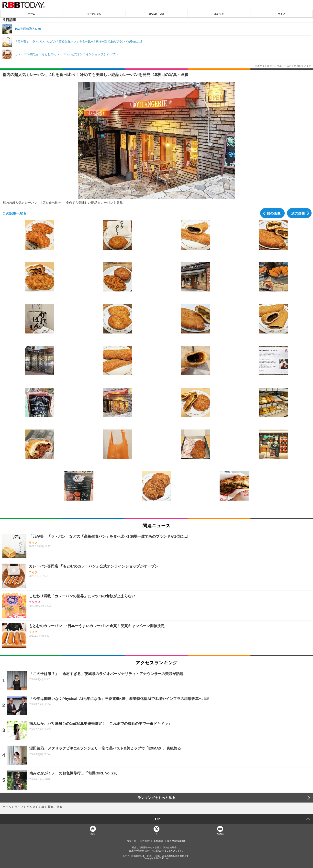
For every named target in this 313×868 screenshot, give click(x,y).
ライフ (281, 14)
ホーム (32, 14)
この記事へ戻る (14, 213)
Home (93, 834)
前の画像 (274, 213)
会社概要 (158, 841)
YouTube (220, 834)
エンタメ (219, 14)
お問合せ (131, 841)
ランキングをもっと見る (156, 798)
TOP (157, 819)
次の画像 (298, 213)
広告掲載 (145, 841)
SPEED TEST (156, 14)
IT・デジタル (94, 14)
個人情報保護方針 (177, 841)
